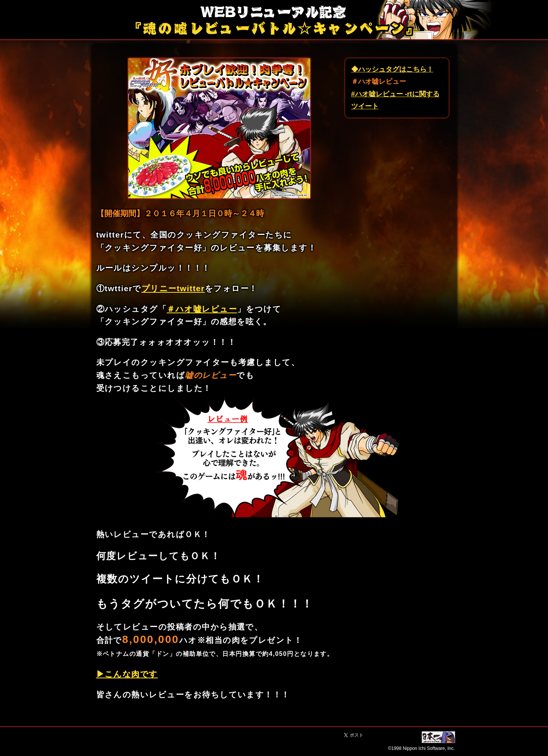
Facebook (394, 735)
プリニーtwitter (173, 288)
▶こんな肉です (127, 674)
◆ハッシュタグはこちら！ (392, 69)
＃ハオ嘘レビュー (202, 309)
